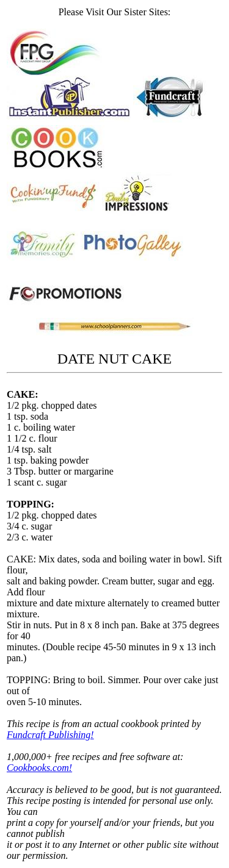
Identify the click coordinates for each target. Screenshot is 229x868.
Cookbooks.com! (39, 768)
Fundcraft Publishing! (50, 735)
